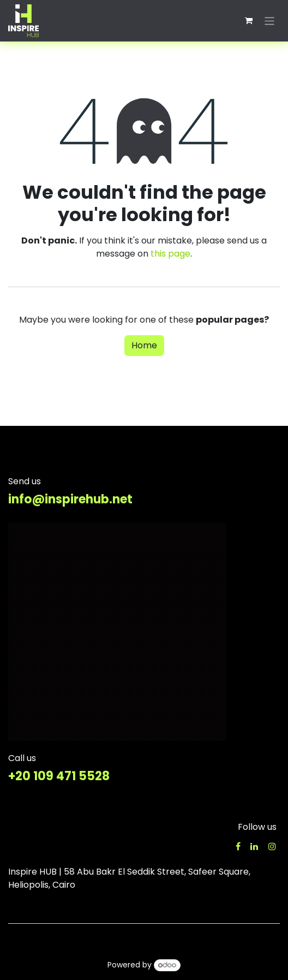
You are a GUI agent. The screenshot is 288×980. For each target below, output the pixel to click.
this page (170, 254)
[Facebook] (238, 846)
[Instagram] (272, 846)
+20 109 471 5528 (59, 776)
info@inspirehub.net (70, 499)
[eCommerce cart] (249, 21)
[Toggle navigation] (270, 20)
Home (144, 345)
